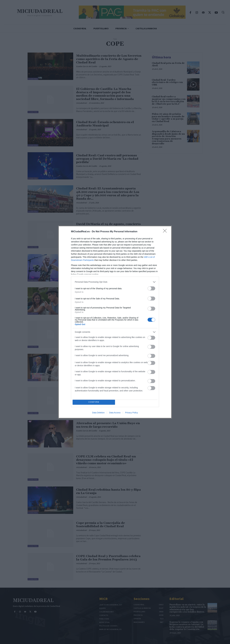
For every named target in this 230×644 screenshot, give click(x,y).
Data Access (115, 413)
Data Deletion (98, 413)
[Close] (166, 232)
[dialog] (115, 322)
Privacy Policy (132, 413)
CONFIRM (94, 402)
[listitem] (115, 282)
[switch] (151, 288)
